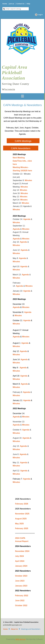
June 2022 (20, 601)
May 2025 (19, 524)
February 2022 (22, 596)
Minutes (28, 180)
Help (28, 4)
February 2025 (22, 528)
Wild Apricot (21, 639)
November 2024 (22, 551)
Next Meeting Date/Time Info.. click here (22, 161)
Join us (12, 4)
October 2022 (21, 605)
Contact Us (20, 4)
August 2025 (21, 519)
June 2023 (20, 581)
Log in (40, 15)
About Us (14, 629)
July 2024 (19, 556)
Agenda (27, 219)
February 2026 (22, 504)
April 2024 (20, 561)
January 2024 (21, 566)
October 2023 (21, 576)
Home (5, 4)
